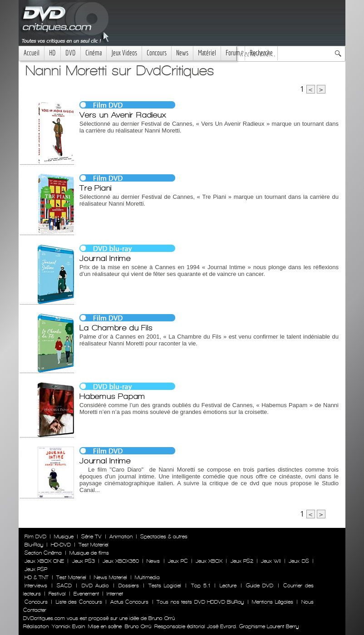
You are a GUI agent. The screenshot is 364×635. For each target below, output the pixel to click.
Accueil (32, 53)
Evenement (86, 594)
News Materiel (111, 577)
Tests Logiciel (165, 586)
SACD (64, 586)
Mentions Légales (272, 602)
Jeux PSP (36, 569)
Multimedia (147, 577)
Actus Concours (129, 602)
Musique (64, 537)
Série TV (91, 537)
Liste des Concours (79, 602)
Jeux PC (178, 561)
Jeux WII (271, 561)
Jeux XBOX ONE (44, 561)
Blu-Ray (34, 545)
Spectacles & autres (164, 537)
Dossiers (129, 586)
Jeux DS (299, 561)
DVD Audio (95, 586)
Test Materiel (93, 545)
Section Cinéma (43, 553)
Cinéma (93, 53)
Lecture (228, 586)
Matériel (207, 53)
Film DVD (35, 537)
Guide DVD (260, 586)
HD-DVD (61, 545)
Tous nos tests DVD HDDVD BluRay (200, 602)
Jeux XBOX (209, 561)
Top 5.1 (201, 586)
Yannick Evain (68, 626)
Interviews (36, 586)
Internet (115, 594)
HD (52, 53)
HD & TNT (37, 577)
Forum (233, 53)
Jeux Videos (124, 53)
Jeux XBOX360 (121, 561)
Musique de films (89, 553)
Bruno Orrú (138, 626)
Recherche (261, 53)
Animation (121, 537)
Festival (57, 594)
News (182, 53)
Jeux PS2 (242, 561)
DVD (71, 53)
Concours (157, 53)
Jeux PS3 (84, 561)
